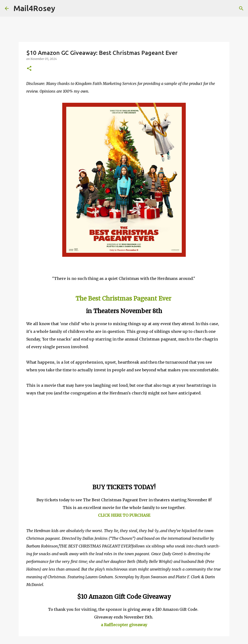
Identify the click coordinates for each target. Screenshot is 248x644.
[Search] (62, 8)
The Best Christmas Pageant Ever (123, 299)
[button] (29, 69)
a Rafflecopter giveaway (124, 625)
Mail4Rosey (34, 8)
